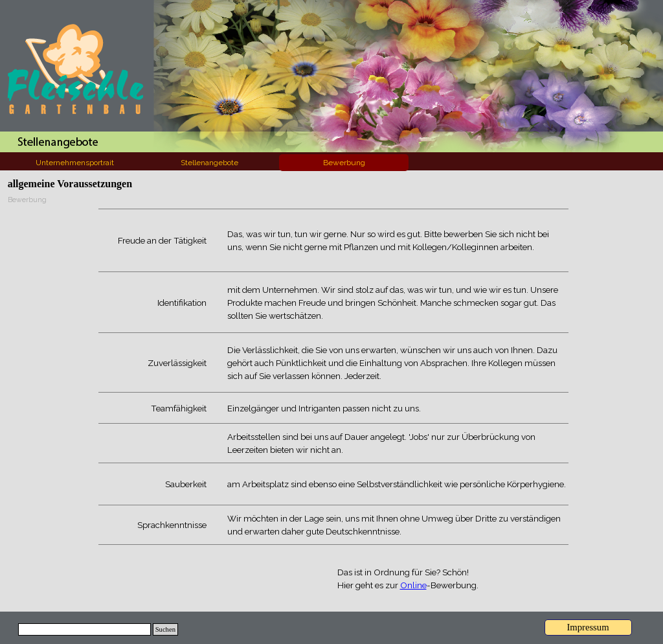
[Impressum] (588, 627)
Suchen (165, 629)
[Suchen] (84, 629)
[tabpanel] (333, 377)
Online (413, 585)
